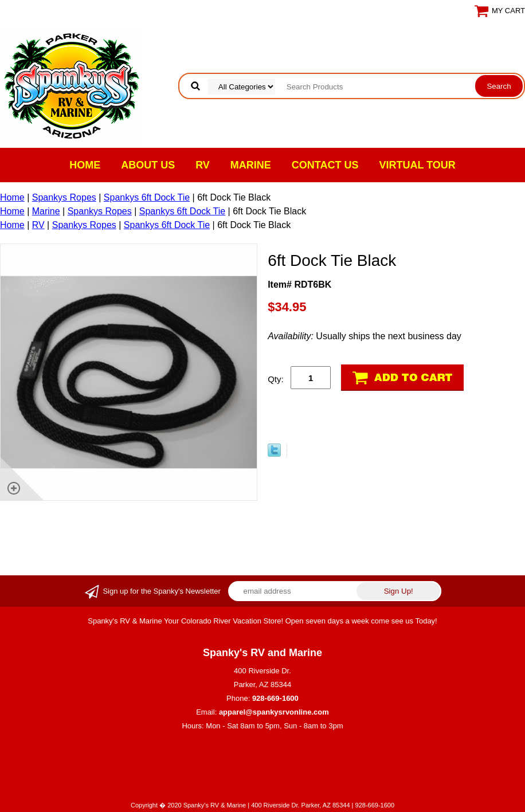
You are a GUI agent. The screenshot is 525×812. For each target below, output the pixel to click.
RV (203, 165)
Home (85, 165)
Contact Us (325, 165)
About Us (148, 165)
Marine (251, 165)
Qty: (276, 379)
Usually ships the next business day (365, 336)
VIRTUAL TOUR (418, 165)
